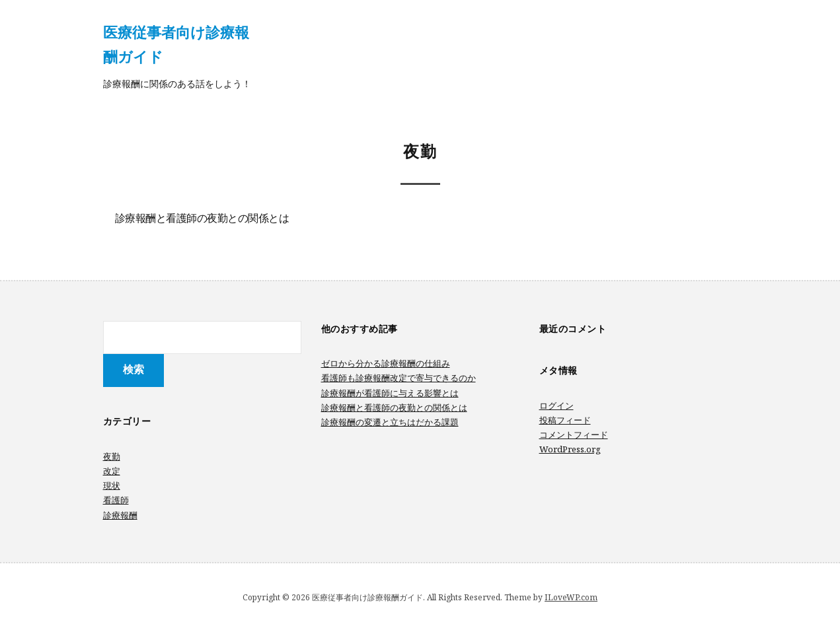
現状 (112, 485)
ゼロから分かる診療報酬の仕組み (386, 363)
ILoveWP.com (571, 597)
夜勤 (112, 456)
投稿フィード (565, 420)
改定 (112, 471)
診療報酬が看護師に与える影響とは (390, 393)
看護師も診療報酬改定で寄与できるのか (399, 378)
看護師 (116, 500)
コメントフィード (574, 435)
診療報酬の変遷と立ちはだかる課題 (390, 422)
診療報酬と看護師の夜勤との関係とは (202, 219)
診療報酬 (120, 515)
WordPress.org (570, 449)
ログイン (556, 405)
